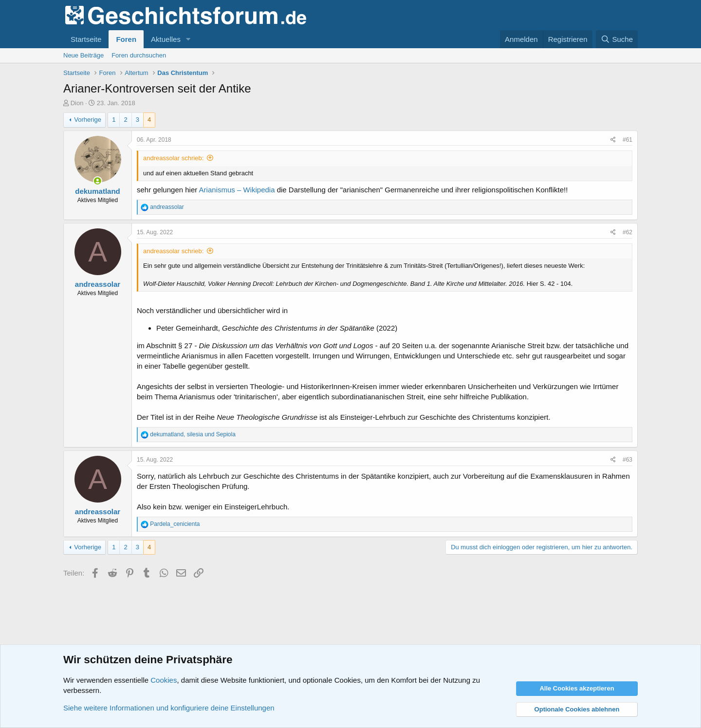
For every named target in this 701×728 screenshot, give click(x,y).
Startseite (86, 39)
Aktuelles (166, 39)
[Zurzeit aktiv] (98, 181)
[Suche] (617, 39)
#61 (627, 140)
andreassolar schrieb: (173, 158)
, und (193, 434)
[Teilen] (613, 140)
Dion (77, 103)
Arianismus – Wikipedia (238, 190)
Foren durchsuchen (139, 55)
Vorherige (88, 120)
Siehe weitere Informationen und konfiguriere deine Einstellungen (169, 708)
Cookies (164, 680)
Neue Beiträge (83, 55)
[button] (188, 39)
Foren (126, 39)
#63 (627, 460)
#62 (627, 232)
